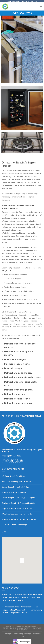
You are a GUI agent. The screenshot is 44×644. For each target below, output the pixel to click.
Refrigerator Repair (15, 627)
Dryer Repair (9, 628)
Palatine (17, 607)
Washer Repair (31, 627)
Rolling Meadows (16, 610)
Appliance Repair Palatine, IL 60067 (17, 508)
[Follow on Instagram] (8, 461)
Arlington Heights (17, 594)
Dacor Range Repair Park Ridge (15, 487)
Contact (37, 628)
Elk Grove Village (25, 597)
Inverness (13, 600)
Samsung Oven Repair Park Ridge (16, 481)
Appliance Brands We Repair (14, 492)
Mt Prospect (7, 607)
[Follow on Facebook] (4, 461)
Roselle (27, 610)
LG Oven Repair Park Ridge (13, 476)
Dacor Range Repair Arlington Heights (18, 498)
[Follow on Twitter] (12, 461)
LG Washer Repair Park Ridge (14, 525)
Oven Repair (22, 630)
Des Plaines (13, 597)
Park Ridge (25, 607)
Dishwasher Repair (23, 628)
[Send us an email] (17, 461)
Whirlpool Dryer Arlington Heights (17, 514)
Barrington (30, 594)
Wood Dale (22, 613)
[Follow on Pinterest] (21, 461)
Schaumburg (36, 610)
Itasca (20, 600)
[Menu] (41, 6)
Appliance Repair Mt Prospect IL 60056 (19, 503)
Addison (5, 594)
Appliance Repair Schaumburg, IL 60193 (19, 519)
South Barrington (9, 613)
